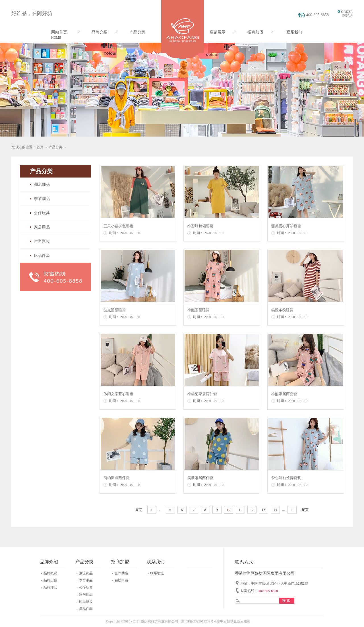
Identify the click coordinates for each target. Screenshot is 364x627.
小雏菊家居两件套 (202, 394)
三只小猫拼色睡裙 (118, 226)
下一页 (292, 510)
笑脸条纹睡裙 (282, 310)
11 (240, 510)
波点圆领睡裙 (115, 310)
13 (264, 510)
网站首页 (59, 32)
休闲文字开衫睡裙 (118, 394)
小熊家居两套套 (284, 394)
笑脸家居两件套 (200, 478)
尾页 (305, 510)
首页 (138, 510)
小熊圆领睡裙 (198, 310)
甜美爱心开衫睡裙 (286, 226)
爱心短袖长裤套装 (286, 478)
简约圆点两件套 (116, 478)
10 (229, 510)
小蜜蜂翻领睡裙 (200, 226)
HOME (56, 38)
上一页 (152, 510)
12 (252, 510)
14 (275, 510)
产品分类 (55, 147)
